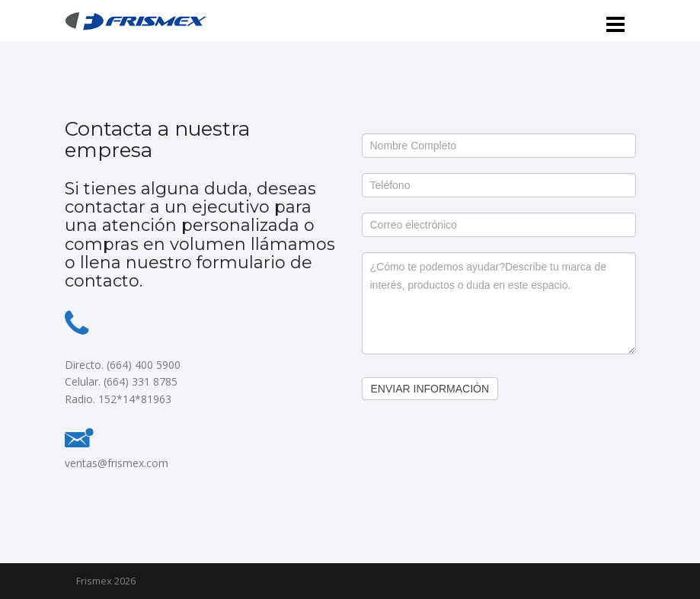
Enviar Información (430, 389)
